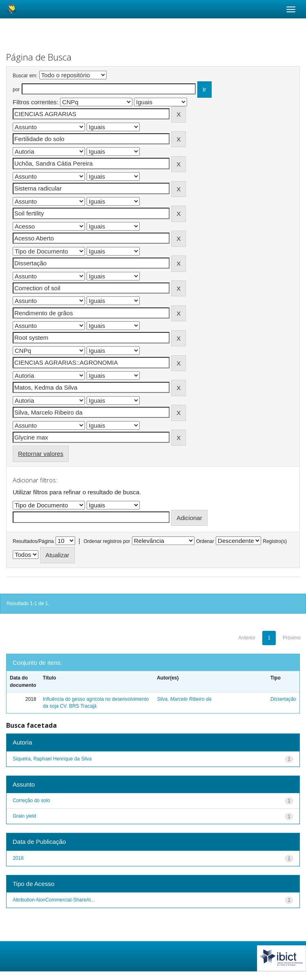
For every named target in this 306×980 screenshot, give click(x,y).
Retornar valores (41, 454)
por (16, 90)
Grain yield (24, 816)
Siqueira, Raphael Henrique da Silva (52, 759)
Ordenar (205, 541)
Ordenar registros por (107, 541)
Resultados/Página (33, 541)
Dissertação (283, 699)
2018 (18, 858)
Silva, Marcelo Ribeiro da (184, 699)
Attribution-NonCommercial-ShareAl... (54, 900)
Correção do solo (31, 801)
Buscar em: (25, 76)
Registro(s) (275, 541)
